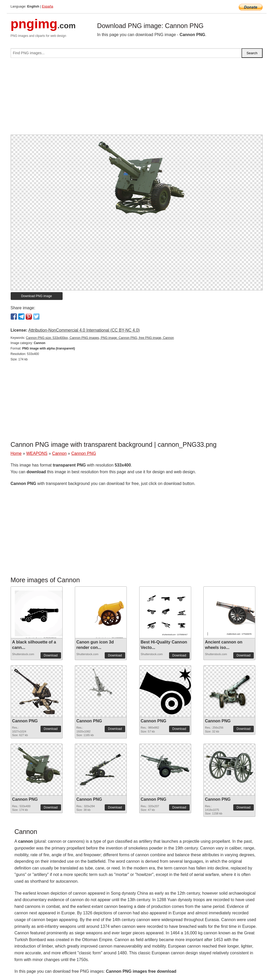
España (47, 6)
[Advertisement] (137, 98)
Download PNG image (36, 296)
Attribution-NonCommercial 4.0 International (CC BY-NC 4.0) (84, 330)
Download (51, 655)
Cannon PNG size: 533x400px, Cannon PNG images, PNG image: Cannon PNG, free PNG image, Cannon (100, 338)
